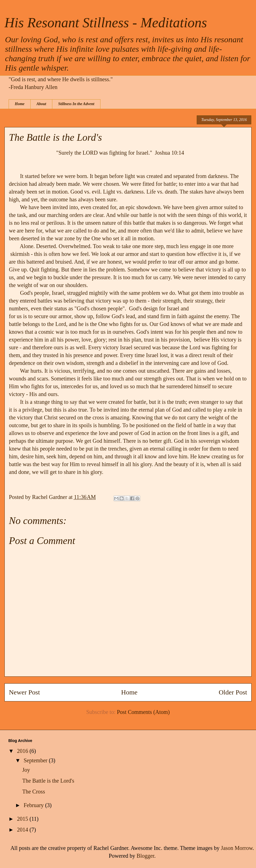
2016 (23, 751)
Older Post (233, 692)
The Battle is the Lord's (48, 781)
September (36, 760)
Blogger (145, 856)
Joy (26, 770)
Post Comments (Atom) (143, 712)
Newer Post (24, 692)
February (34, 805)
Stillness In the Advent (76, 104)
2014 (23, 830)
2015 (23, 819)
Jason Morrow (237, 848)
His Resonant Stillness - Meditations (106, 23)
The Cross (34, 792)
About (41, 104)
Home (20, 104)
